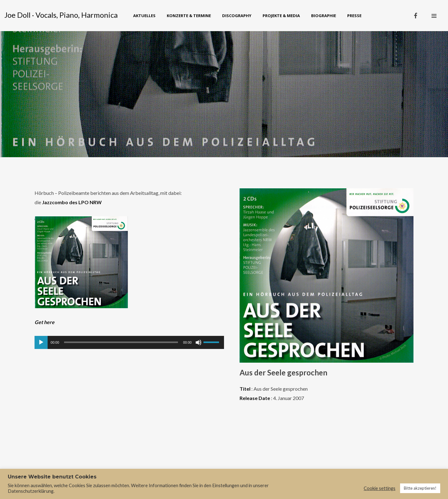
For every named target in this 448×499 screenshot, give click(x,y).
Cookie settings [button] (380, 488)
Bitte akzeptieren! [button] (420, 488)
